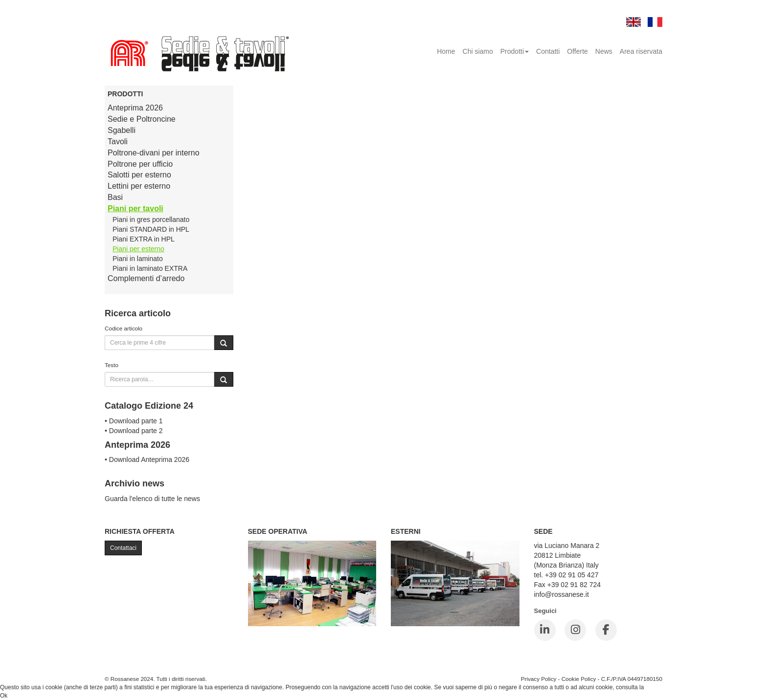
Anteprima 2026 (135, 108)
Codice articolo (124, 328)
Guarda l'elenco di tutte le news (152, 499)
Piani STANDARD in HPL (151, 229)
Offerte (577, 51)
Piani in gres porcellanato (151, 219)
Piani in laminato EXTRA (150, 268)
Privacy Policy (539, 679)
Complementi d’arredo (146, 278)
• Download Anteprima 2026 (147, 459)
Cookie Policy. (664, 687)
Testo (112, 365)
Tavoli (118, 142)
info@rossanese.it (562, 594)
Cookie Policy (579, 679)
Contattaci (123, 548)
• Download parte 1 (134, 421)
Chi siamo (478, 51)
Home (446, 51)
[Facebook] (606, 630)
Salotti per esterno (139, 175)
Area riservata (641, 51)
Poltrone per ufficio (140, 164)
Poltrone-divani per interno (154, 153)
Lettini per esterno (139, 186)
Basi (115, 197)
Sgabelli (122, 130)
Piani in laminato (138, 259)
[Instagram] (575, 630)
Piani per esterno (138, 249)
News (604, 51)
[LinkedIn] (545, 630)
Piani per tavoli (135, 208)
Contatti (548, 51)
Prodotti (515, 51)
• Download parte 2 (134, 431)
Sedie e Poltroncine (142, 119)
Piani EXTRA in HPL (144, 239)
